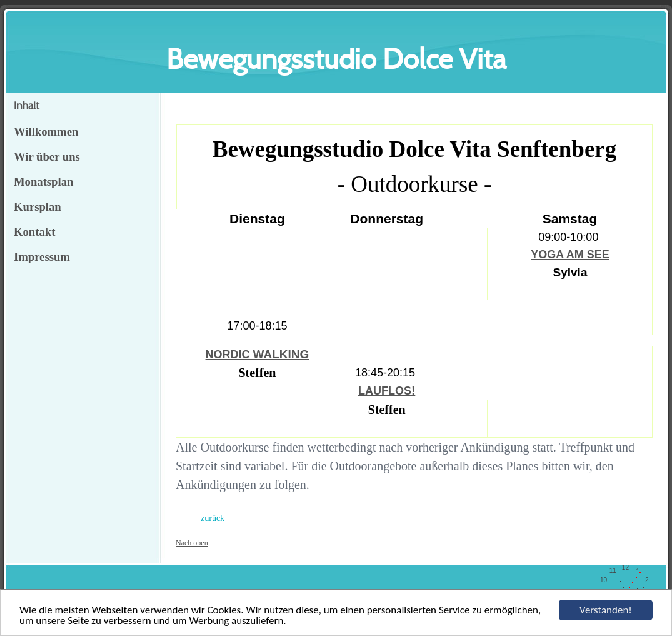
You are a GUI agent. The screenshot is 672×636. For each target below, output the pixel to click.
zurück (213, 518)
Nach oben (192, 543)
